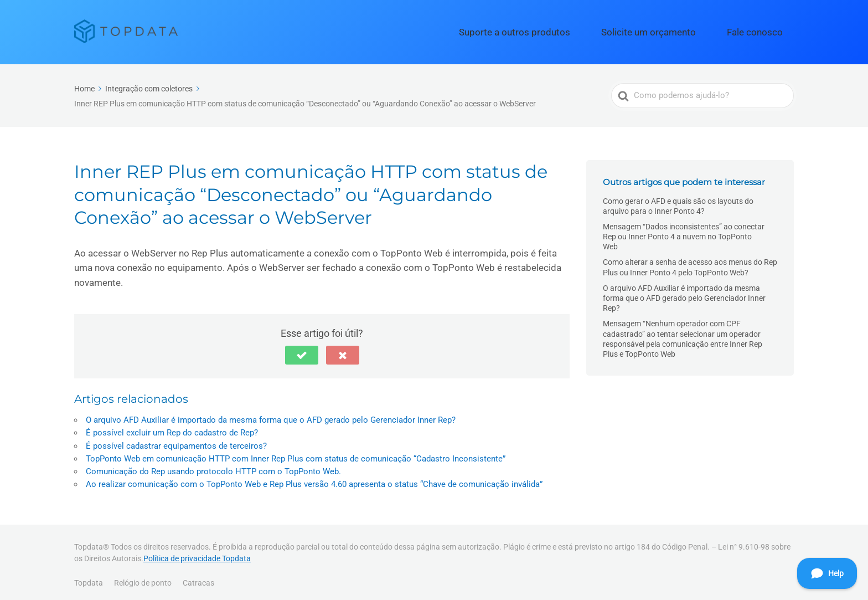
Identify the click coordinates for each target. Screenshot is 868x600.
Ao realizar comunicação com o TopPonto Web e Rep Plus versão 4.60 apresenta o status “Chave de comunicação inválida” (314, 479)
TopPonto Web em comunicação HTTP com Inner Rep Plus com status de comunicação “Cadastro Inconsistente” (296, 453)
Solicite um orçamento (679, 29)
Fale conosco (764, 29)
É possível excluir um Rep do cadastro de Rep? (172, 427)
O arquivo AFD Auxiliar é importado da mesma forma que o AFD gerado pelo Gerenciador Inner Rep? (271, 414)
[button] (302, 350)
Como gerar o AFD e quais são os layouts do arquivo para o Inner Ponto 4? (678, 200)
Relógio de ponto (143, 577)
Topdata (89, 577)
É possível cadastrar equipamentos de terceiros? (176, 440)
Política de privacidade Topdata (197, 553)
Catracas (198, 577)
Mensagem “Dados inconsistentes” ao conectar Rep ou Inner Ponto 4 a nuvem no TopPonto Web (684, 231)
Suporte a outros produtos (570, 29)
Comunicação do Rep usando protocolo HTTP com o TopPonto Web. (213, 466)
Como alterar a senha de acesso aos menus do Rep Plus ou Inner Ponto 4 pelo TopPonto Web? (690, 261)
